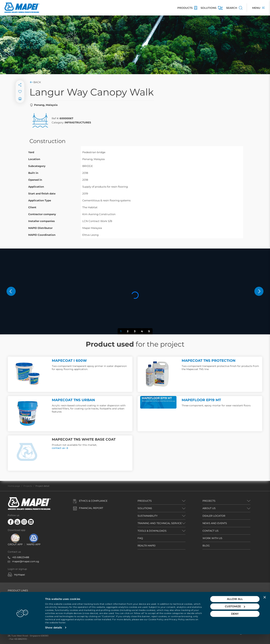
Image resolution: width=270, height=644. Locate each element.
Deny (235, 623)
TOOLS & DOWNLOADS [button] (152, 531)
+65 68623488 (21, 557)
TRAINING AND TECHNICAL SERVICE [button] (160, 523)
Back (35, 82)
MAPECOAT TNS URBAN (73, 400)
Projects (28, 486)
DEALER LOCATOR (214, 516)
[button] (11, 291)
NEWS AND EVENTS (215, 523)
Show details (54, 637)
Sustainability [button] (148, 516)
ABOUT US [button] (209, 508)
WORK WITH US (212, 538)
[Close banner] (265, 607)
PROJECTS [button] (209, 501)
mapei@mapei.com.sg (26, 561)
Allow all (235, 609)
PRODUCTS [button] (145, 501)
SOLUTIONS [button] (145, 508)
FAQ (140, 538)
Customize (235, 616)
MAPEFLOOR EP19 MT (201, 400)
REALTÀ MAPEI (147, 546)
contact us (60, 448)
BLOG (206, 546)
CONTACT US (211, 531)
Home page (14, 486)
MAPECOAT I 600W (69, 361)
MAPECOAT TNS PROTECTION (209, 361)
